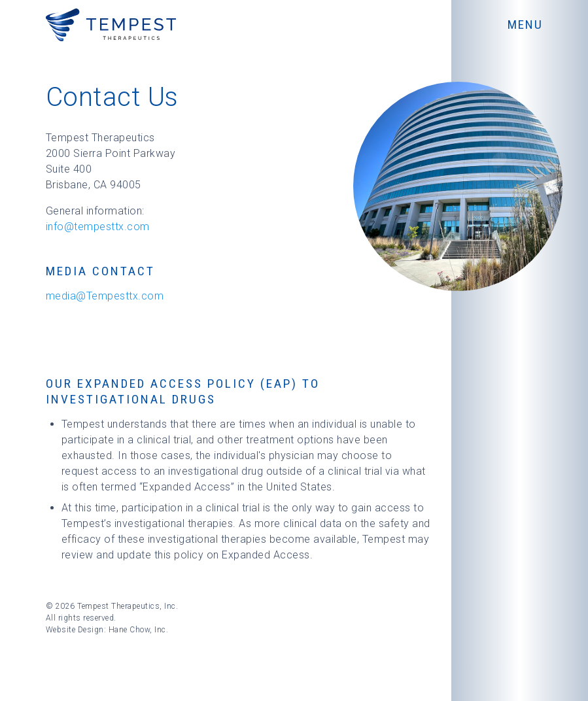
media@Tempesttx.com (105, 296)
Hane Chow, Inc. (139, 630)
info (55, 227)
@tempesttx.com (107, 227)
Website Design (75, 630)
